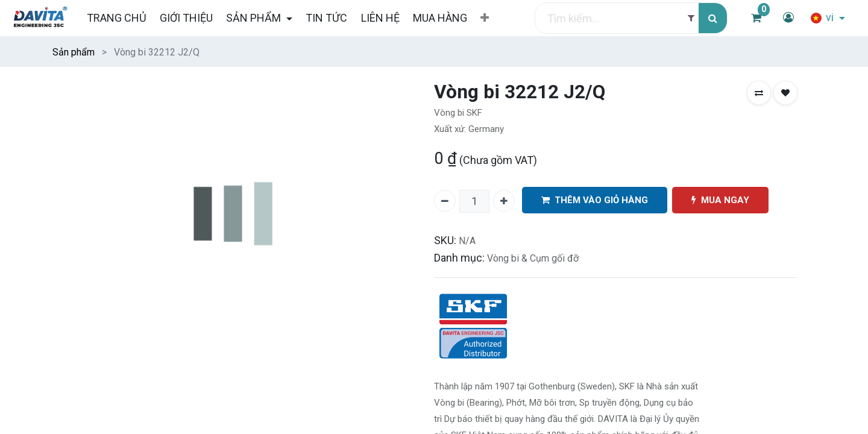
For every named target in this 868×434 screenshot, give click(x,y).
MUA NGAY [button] (720, 200)
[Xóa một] (445, 201)
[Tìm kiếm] (713, 18)
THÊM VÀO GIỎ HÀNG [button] (595, 200)
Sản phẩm (74, 52)
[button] (485, 18)
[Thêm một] (504, 201)
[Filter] (691, 18)
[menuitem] (116, 18)
